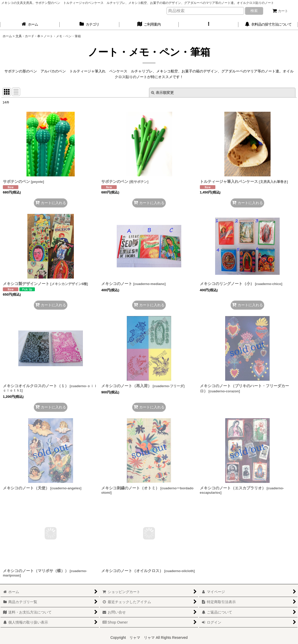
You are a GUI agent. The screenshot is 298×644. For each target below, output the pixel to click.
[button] (209, 24)
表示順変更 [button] (162, 93)
